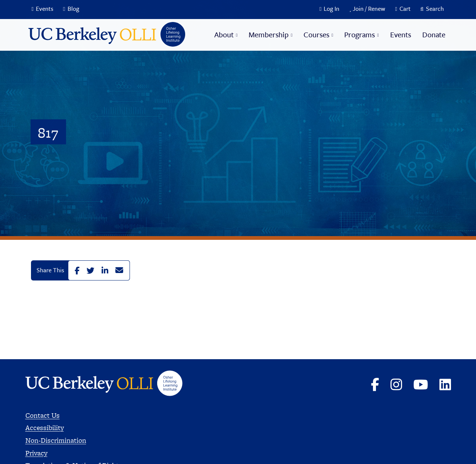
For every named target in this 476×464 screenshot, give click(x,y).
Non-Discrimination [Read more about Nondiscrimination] (56, 440)
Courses (316, 35)
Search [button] (435, 9)
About (224, 35)
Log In (332, 9)
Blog (73, 9)
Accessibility (45, 428)
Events (45, 9)
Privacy (36, 453)
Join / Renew (369, 9)
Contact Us (43, 415)
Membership (269, 35)
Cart (405, 9)
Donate (434, 35)
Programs (360, 35)
